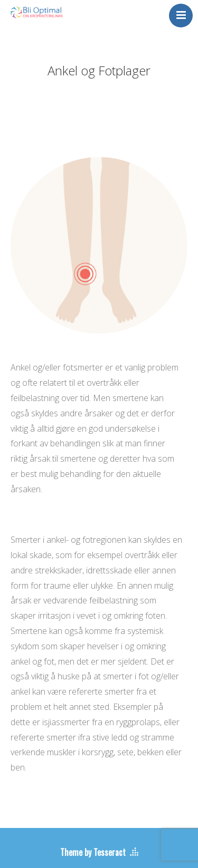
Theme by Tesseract (93, 852)
